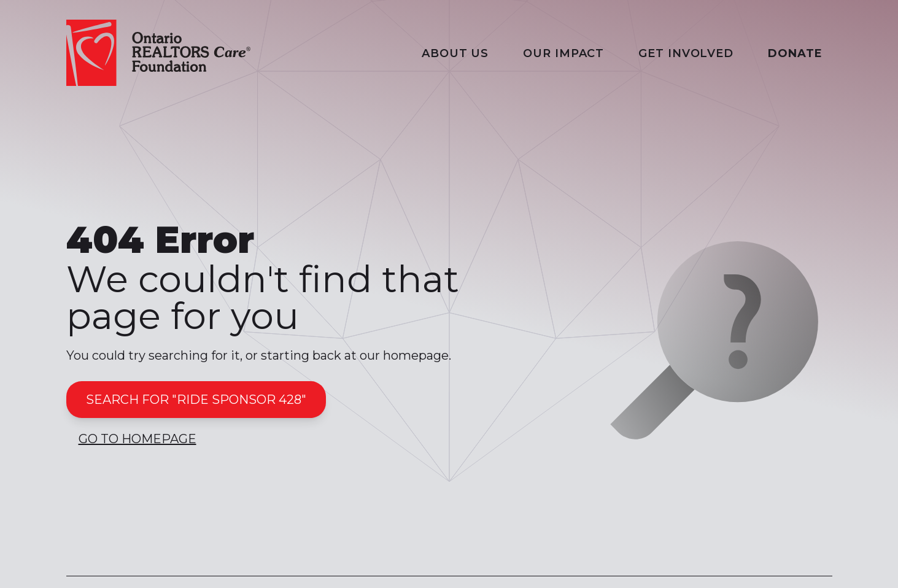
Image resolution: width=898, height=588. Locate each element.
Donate (795, 53)
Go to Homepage (137, 439)
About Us (455, 53)
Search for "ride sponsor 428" (196, 400)
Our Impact (563, 53)
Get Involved (686, 53)
